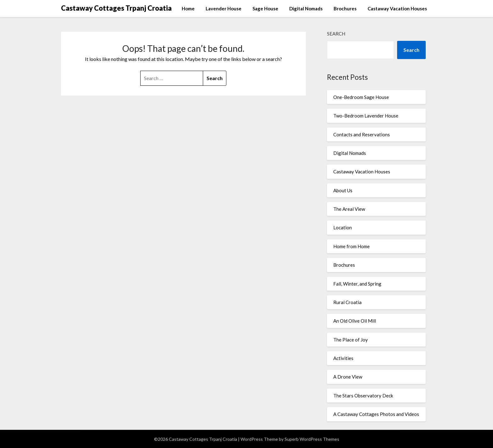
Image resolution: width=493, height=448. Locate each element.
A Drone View (348, 377)
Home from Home (352, 246)
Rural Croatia (347, 302)
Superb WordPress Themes (312, 439)
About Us (343, 190)
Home (188, 8)
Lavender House (224, 8)
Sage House (265, 8)
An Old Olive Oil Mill (355, 321)
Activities (343, 358)
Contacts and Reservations (362, 134)
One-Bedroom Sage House (361, 97)
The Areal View (349, 209)
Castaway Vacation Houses (397, 8)
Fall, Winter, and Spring (357, 284)
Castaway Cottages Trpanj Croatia (116, 8)
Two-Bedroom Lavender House (366, 116)
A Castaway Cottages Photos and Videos (376, 414)
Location (343, 227)
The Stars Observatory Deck (363, 396)
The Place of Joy (351, 340)
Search (336, 34)
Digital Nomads (306, 8)
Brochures (345, 8)
